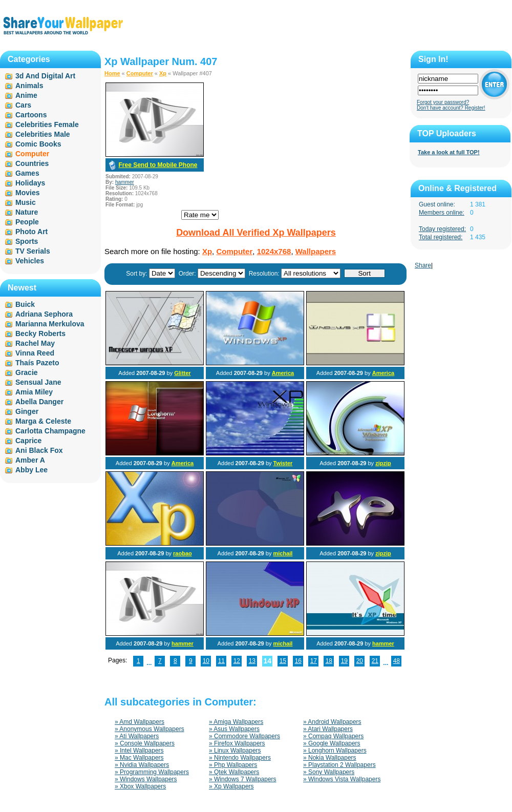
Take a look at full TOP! (449, 152)
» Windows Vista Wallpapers (342, 779)
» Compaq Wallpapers (333, 736)
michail (283, 553)
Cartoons (31, 115)
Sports (27, 241)
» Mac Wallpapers (139, 758)
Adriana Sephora (44, 314)
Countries (32, 163)
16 (298, 661)
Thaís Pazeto (37, 363)
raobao (183, 553)
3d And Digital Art (45, 76)
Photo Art (31, 232)
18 (329, 661)
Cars (23, 105)
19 (344, 661)
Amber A (30, 460)
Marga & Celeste (43, 421)
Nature (27, 212)
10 (206, 661)
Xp (163, 73)
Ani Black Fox (39, 450)
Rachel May (35, 343)
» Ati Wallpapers (137, 736)
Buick (25, 304)
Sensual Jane (38, 382)
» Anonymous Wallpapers (150, 729)
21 (375, 661)
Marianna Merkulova (50, 324)
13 (252, 661)
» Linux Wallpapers (235, 751)
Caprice (28, 441)
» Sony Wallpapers (329, 772)
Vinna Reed (35, 353)
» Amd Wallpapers (140, 722)
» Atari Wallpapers (328, 729)
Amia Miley (34, 392)
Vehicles (30, 261)
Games (27, 173)
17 (314, 661)
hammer (125, 182)
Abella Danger (39, 402)
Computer (140, 73)
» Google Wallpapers (332, 743)
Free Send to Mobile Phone (158, 165)
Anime (26, 95)
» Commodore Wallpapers (244, 736)
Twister (283, 463)
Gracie (27, 372)
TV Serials (33, 251)
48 (397, 661)
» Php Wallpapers (233, 765)
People (27, 222)
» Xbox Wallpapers (140, 786)
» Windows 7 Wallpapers (243, 779)
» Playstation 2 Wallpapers (339, 765)
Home (112, 73)
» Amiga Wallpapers (236, 722)
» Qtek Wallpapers (234, 772)
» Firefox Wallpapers (237, 743)
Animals (29, 86)
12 (237, 661)
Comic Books (38, 144)
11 (221, 661)
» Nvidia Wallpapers (142, 765)
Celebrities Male (43, 134)
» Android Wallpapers (332, 722)
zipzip (383, 463)
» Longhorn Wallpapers (335, 751)
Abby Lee (31, 470)
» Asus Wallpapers (234, 729)
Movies (27, 193)
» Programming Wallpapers (152, 772)
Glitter (182, 373)
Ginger (27, 411)
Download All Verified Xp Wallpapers (256, 233)
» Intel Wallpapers (139, 751)
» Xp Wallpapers (231, 786)
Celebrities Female (47, 124)
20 (360, 661)
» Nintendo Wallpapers (240, 758)
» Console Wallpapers (145, 743)
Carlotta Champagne (50, 431)
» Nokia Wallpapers (330, 758)
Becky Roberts (40, 334)
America (283, 373)
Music (26, 202)
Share (423, 265)
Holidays (30, 183)
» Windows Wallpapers (146, 779)
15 (283, 661)
